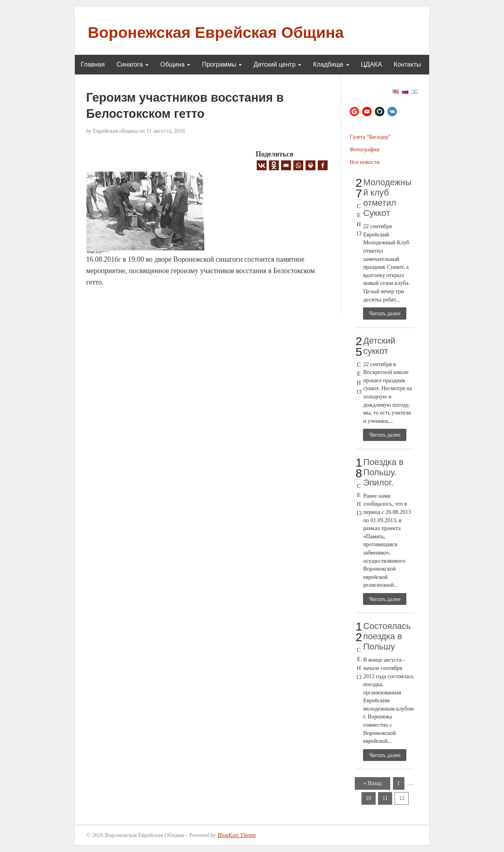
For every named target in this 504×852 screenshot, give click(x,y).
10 (369, 798)
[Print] (310, 165)
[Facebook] (323, 165)
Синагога (132, 64)
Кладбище (331, 64)
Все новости (365, 162)
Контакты (407, 64)
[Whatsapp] (298, 165)
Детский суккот (379, 346)
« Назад (372, 783)
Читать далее (385, 313)
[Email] (286, 165)
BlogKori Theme (237, 835)
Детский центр (277, 64)
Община (175, 64)
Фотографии (365, 149)
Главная (93, 64)
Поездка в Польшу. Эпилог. (383, 472)
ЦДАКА (372, 64)
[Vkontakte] (262, 165)
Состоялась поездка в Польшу (387, 636)
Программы (222, 64)
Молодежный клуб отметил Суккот (387, 198)
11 (385, 798)
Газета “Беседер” (370, 137)
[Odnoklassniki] (274, 165)
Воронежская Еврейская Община (216, 32)
